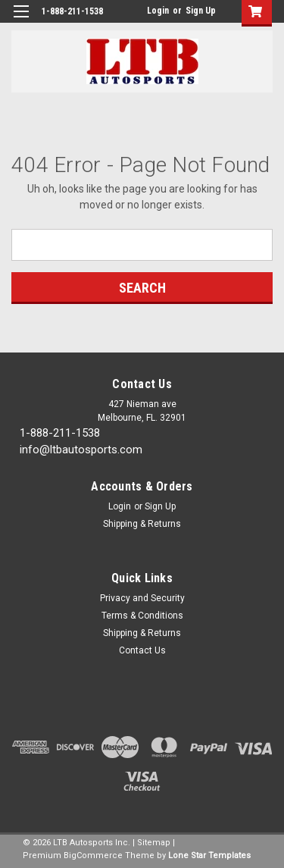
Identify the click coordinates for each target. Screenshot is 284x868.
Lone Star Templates (209, 855)
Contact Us (142, 650)
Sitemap (154, 843)
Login (158, 11)
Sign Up (201, 11)
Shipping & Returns (142, 524)
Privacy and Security (142, 598)
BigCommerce (93, 855)
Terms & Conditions (142, 616)
